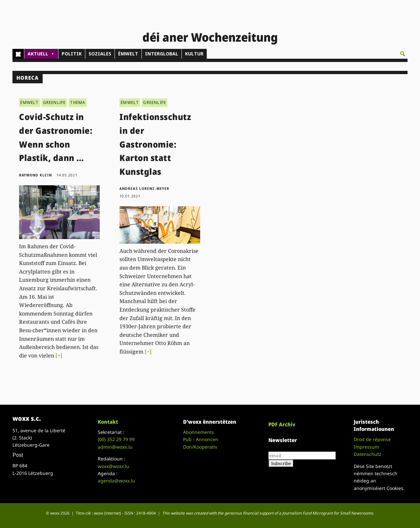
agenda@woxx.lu (116, 481)
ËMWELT (128, 54)
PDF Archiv (282, 424)
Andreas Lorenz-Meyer (144, 189)
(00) (116, 439)
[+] (59, 355)
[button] (403, 54)
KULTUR (194, 54)
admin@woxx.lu (115, 447)
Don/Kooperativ (200, 447)
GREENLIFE (54, 102)
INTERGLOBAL (162, 54)
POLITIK (72, 54)
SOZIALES (100, 54)
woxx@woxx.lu (114, 466)
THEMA (78, 102)
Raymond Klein (35, 175)
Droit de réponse (372, 439)
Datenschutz (367, 454)
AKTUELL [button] (41, 54)
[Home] (18, 54)
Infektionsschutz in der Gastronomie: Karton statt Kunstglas (155, 144)
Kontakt (108, 422)
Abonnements (199, 432)
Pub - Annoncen (201, 439)
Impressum (366, 447)
